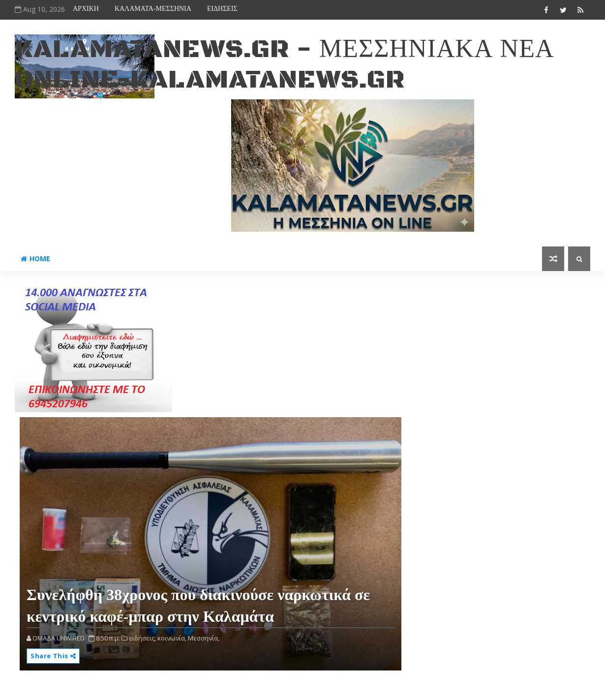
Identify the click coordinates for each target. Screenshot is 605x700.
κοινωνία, (172, 638)
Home (35, 259)
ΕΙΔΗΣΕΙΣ (222, 9)
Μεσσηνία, (204, 638)
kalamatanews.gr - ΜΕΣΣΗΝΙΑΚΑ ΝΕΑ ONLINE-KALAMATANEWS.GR (284, 65)
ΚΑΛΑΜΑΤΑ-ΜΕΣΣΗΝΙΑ (153, 9)
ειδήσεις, (142, 638)
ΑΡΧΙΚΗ (86, 9)
